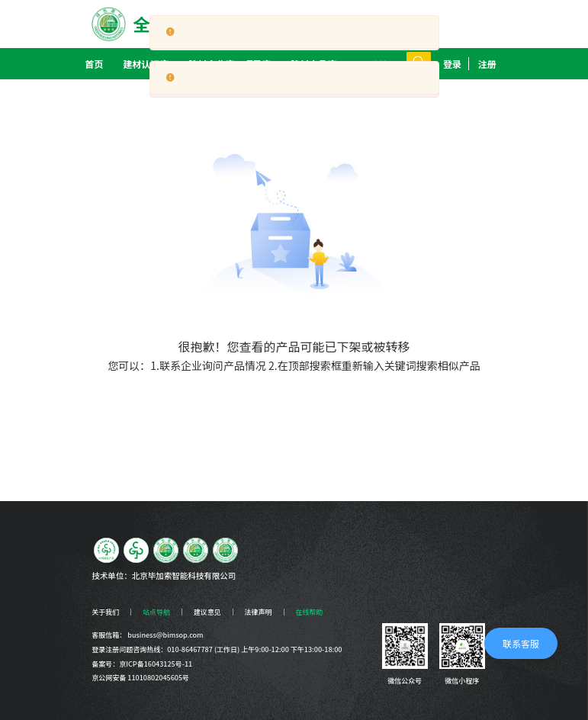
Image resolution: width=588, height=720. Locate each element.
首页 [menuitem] (94, 64)
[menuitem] (146, 64)
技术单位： (112, 575)
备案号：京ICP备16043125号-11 (142, 664)
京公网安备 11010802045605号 (140, 678)
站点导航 (156, 612)
